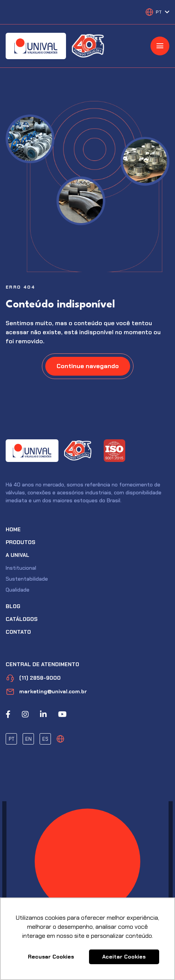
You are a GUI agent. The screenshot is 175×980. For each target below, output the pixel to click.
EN (28, 739)
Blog (13, 606)
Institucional (21, 568)
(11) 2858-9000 (33, 678)
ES (45, 739)
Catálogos (22, 619)
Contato (18, 632)
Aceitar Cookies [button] (124, 957)
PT (12, 739)
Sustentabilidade (27, 579)
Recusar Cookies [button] (51, 957)
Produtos (21, 542)
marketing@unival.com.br (46, 692)
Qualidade (18, 590)
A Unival (18, 555)
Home (13, 529)
